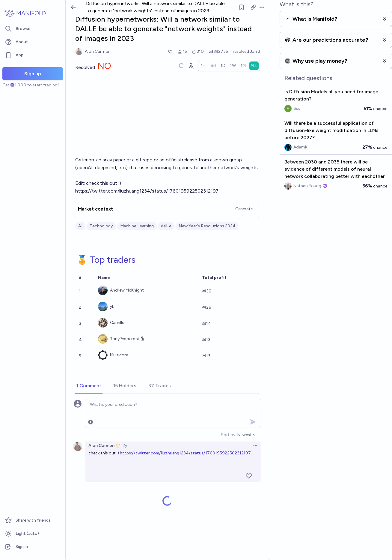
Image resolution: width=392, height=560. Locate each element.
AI (80, 226)
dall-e (166, 226)
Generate (244, 209)
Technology (101, 226)
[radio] (203, 66)
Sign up (33, 74)
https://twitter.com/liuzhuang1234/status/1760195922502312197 (185, 453)
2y (125, 446)
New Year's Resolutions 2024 (207, 226)
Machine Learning (137, 226)
